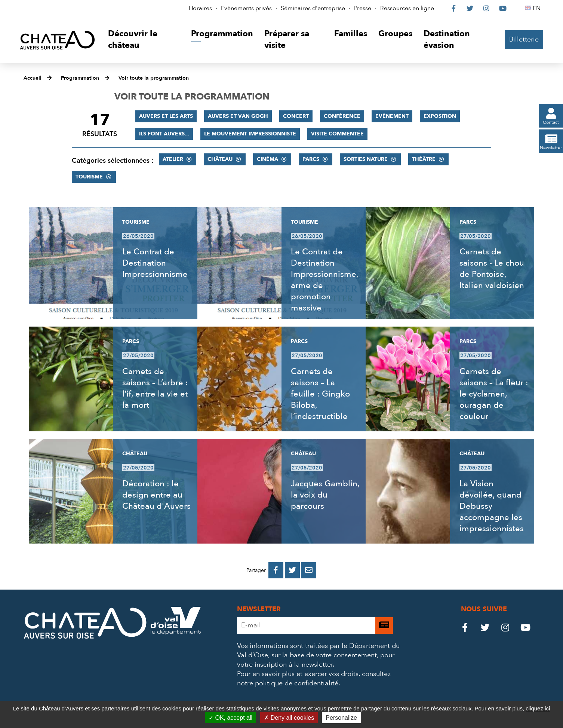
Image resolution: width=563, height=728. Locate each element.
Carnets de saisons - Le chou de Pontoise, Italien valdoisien (492, 269)
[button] (144, 40)
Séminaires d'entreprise (313, 8)
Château (220, 159)
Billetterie (524, 39)
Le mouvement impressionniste (250, 134)
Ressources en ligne (407, 8)
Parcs (311, 159)
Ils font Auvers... (164, 134)
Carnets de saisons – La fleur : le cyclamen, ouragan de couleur (494, 394)
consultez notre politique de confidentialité (314, 679)
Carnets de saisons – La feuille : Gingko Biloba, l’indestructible (320, 394)
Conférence (342, 116)
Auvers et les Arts (166, 116)
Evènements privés (246, 8)
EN (538, 8)
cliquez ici (538, 708)
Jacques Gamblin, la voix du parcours (325, 495)
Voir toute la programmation (154, 78)
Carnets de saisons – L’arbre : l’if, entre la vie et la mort (155, 388)
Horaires (200, 8)
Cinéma (267, 159)
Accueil (33, 78)
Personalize (341, 718)
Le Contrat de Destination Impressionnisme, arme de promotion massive (324, 280)
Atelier (173, 159)
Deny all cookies (289, 718)
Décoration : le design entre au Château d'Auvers (156, 495)
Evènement (392, 116)
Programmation (80, 78)
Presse (363, 8)
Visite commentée (337, 134)
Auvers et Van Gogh (238, 116)
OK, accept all (230, 718)
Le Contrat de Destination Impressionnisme (155, 263)
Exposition (440, 116)
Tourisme (89, 177)
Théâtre (424, 159)
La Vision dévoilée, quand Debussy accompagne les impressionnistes (492, 506)
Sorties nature (366, 159)
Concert (296, 116)
